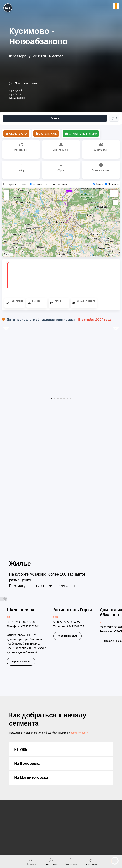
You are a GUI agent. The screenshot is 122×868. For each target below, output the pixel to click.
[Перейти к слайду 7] (70, 399)
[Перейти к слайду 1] (52, 399)
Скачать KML (46, 134)
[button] (7, 192)
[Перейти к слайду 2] (55, 399)
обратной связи (79, 733)
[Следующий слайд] (116, 360)
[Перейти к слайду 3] (58, 399)
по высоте (39, 184)
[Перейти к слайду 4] (61, 399)
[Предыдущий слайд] (6, 360)
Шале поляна (21, 610)
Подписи (112, 184)
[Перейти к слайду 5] (64, 399)
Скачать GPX (16, 134)
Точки (98, 184)
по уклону (58, 184)
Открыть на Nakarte (81, 134)
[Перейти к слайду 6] (67, 399)
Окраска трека (15, 184)
